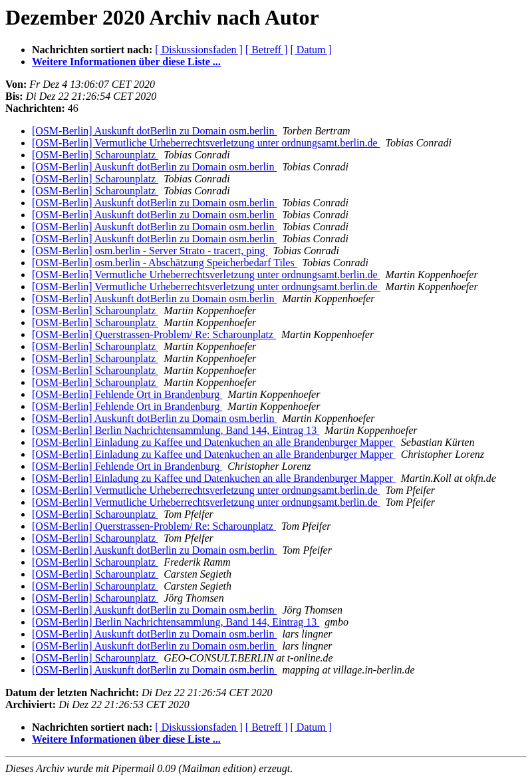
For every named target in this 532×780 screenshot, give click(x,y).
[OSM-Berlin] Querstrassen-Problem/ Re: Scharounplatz (154, 334)
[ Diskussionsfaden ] (199, 50)
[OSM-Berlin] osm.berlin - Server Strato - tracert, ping (150, 251)
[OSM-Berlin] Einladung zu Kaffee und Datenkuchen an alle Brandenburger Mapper (214, 442)
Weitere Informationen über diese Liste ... (126, 62)
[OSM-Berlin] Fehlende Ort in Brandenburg (127, 394)
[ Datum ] (311, 50)
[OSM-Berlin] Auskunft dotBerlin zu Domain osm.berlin (154, 131)
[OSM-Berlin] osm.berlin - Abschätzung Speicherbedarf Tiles (165, 263)
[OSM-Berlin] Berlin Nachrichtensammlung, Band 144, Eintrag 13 (176, 430)
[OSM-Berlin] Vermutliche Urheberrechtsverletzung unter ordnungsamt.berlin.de (206, 143)
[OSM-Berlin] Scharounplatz (95, 155)
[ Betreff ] (267, 50)
